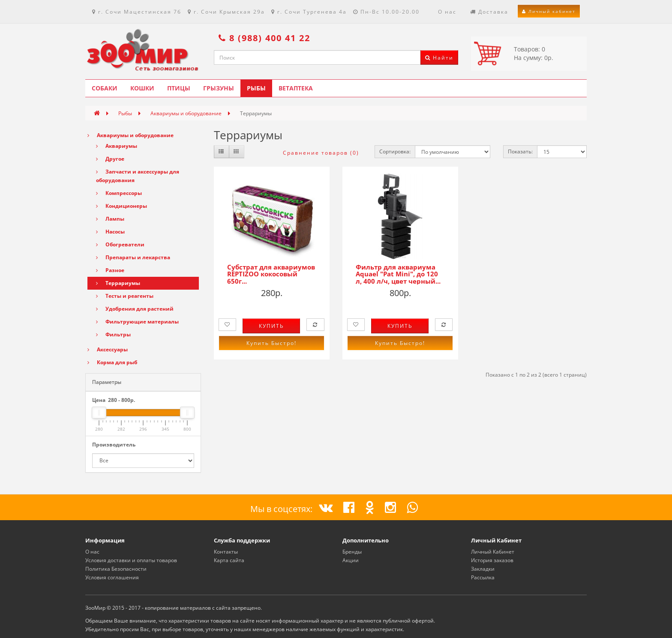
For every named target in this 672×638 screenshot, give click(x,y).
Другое (110, 159)
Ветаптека (296, 88)
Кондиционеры (121, 206)
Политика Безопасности (116, 569)
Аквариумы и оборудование (186, 113)
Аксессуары (108, 349)
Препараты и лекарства (133, 257)
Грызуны (219, 88)
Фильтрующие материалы (137, 322)
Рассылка (483, 577)
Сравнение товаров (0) (321, 153)
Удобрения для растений (135, 309)
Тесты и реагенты (125, 296)
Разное (110, 270)
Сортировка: (395, 151)
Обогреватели (120, 244)
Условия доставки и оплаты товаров (131, 560)
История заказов (492, 560)
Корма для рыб (112, 362)
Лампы (110, 219)
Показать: (520, 151)
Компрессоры (119, 193)
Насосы (110, 232)
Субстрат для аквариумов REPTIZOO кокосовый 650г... (271, 274)
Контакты (226, 552)
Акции (351, 560)
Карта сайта (229, 560)
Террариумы (118, 283)
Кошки (142, 88)
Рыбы (256, 88)
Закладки (483, 569)
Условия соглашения (112, 577)
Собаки (105, 88)
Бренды (352, 552)
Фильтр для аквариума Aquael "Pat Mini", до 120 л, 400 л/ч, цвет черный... (398, 274)
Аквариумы (117, 146)
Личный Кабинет (493, 552)
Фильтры (113, 334)
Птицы (179, 88)
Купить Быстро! (271, 343)
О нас (92, 552)
